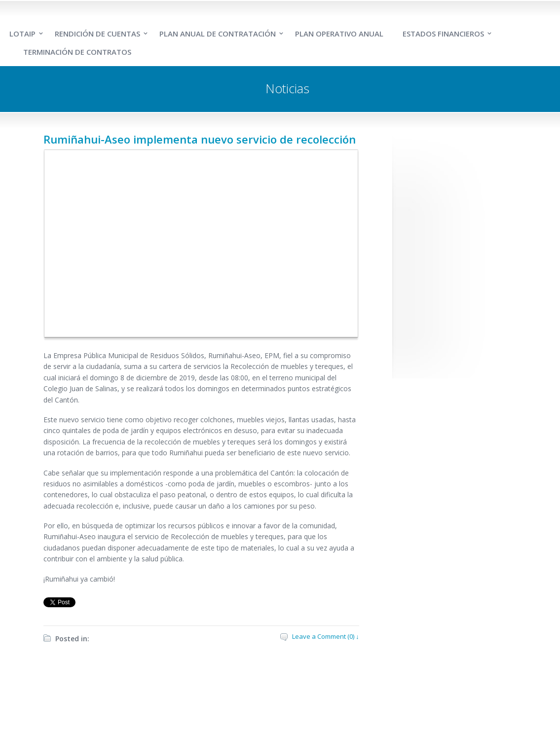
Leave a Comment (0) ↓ (326, 636)
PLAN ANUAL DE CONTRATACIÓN (218, 34)
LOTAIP (22, 34)
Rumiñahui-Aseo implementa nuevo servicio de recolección (200, 139)
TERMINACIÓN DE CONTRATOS (77, 52)
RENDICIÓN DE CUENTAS (97, 34)
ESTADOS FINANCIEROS (443, 34)
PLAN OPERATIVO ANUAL (339, 34)
